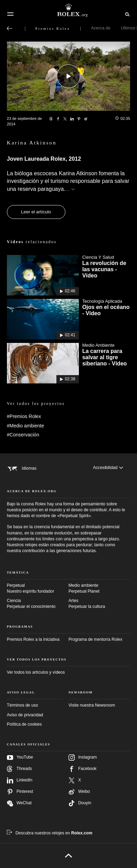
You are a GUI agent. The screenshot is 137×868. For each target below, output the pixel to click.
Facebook (83, 769)
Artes (99, 604)
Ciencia (38, 604)
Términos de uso (22, 705)
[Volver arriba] (69, 856)
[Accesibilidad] (108, 468)
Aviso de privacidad (25, 715)
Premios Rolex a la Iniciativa (33, 639)
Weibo (79, 792)
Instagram (83, 758)
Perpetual (38, 589)
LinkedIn (20, 780)
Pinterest (20, 792)
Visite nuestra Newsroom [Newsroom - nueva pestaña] (92, 705)
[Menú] (10, 14)
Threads (19, 769)
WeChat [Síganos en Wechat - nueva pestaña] (19, 803)
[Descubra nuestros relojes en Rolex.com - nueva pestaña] (50, 833)
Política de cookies (24, 724)
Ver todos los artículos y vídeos (36, 672)
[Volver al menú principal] (10, 28)
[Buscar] (126, 14)
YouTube (20, 758)
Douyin (80, 803)
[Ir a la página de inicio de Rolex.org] (68, 10)
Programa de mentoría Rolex (95, 639)
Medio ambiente (99, 589)
